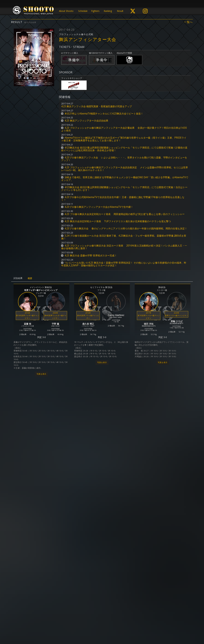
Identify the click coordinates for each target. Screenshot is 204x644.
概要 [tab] (30, 278)
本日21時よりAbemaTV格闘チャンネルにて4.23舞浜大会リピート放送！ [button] (104, 114)
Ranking (108, 11)
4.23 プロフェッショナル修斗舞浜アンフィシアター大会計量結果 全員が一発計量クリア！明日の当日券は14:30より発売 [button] (124, 129)
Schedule (83, 11)
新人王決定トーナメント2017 (38, 579)
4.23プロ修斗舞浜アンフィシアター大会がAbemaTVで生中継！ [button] (99, 207)
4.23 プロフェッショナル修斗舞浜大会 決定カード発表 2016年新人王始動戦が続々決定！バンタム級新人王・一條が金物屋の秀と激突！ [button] (124, 247)
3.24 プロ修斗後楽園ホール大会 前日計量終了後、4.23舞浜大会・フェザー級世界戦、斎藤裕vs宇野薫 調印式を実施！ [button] (124, 237)
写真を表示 (41, 374)
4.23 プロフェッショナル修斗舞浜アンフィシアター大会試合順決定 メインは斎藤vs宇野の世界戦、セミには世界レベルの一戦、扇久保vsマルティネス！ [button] (125, 169)
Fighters (95, 11)
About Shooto (66, 11)
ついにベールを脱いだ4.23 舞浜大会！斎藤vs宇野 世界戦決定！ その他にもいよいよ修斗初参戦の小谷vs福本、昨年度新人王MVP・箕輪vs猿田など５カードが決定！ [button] (124, 264)
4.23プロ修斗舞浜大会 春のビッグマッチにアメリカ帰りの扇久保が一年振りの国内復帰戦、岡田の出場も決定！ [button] (126, 228)
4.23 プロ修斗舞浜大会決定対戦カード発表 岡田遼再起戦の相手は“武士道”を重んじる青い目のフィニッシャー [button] (125, 214)
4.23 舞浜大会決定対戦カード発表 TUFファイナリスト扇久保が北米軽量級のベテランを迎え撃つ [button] (118, 221)
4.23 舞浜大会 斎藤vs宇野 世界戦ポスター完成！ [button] (91, 256)
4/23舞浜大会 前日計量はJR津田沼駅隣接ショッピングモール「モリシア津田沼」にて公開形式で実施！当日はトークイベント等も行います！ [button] (124, 189)
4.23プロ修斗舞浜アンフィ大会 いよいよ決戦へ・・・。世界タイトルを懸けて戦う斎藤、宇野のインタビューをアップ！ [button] (124, 159)
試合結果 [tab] (18, 278)
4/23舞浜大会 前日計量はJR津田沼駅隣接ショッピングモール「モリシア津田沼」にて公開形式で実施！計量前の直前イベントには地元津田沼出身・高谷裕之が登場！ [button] (124, 149)
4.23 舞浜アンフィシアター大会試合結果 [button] (86, 121)
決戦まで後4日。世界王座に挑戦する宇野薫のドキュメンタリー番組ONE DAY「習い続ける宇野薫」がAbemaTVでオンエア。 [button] (125, 179)
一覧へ (188, 22)
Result (120, 11)
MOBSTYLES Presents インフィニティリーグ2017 (101, 483)
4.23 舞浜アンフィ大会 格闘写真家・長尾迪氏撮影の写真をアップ (97, 106)
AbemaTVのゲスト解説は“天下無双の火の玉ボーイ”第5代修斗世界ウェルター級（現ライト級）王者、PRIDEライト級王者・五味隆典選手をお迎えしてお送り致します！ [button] (124, 139)
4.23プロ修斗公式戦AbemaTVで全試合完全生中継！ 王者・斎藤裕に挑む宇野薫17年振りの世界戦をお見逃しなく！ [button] (123, 199)
